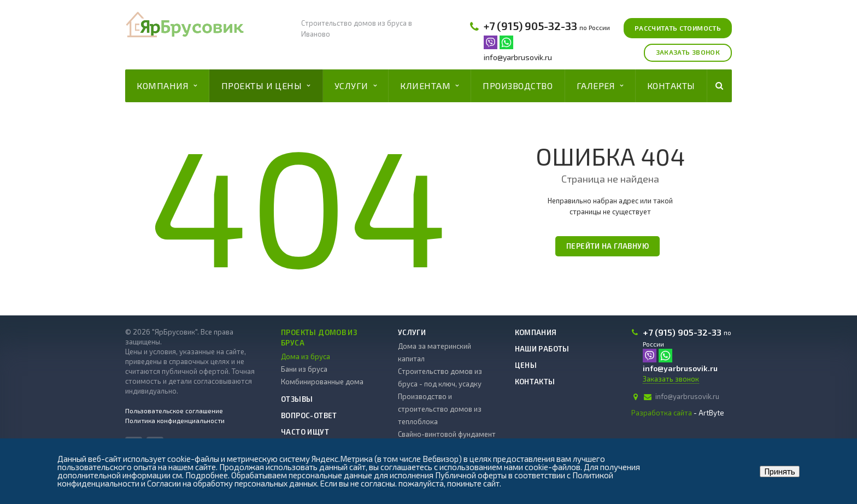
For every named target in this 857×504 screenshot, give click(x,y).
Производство (518, 86)
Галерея (600, 86)
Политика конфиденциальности (175, 420)
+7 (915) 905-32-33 (530, 26)
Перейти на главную (607, 246)
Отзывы (297, 399)
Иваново (316, 34)
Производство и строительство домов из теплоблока (440, 409)
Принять (780, 471)
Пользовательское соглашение (174, 411)
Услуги (356, 86)
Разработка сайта (662, 413)
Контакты (671, 86)
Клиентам (429, 86)
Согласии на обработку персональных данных (232, 483)
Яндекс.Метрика (342, 459)
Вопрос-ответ (309, 415)
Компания (167, 86)
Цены (526, 365)
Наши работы (542, 349)
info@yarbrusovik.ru (518, 57)
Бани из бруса (304, 369)
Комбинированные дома (322, 382)
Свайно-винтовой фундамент (447, 434)
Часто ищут (305, 432)
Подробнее (207, 475)
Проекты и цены (266, 86)
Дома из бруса (306, 356)
